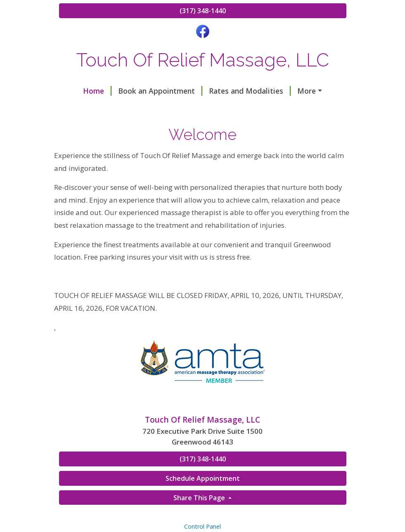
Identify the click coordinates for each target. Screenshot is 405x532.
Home (80, 91)
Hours (80, 108)
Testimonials (306, 91)
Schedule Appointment (203, 513)
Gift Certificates (133, 108)
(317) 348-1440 (203, 11)
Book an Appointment (143, 91)
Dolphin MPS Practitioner (219, 108)
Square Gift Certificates (107, 126)
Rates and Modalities (232, 91)
